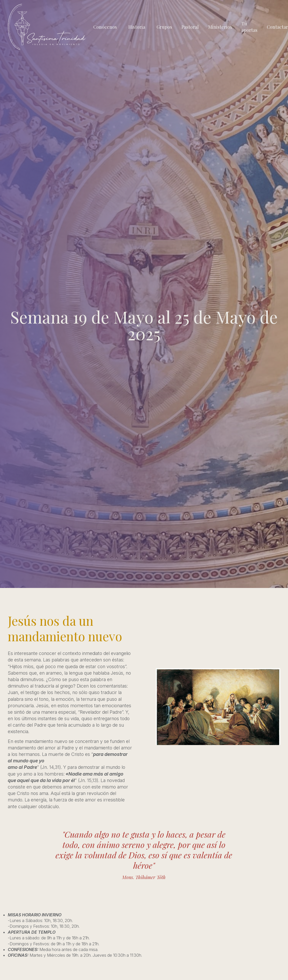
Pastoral (190, 27)
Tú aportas (249, 27)
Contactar (277, 27)
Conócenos (105, 27)
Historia (137, 27)
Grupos (164, 27)
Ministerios (220, 27)
